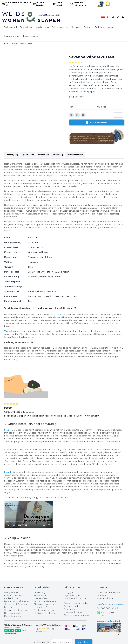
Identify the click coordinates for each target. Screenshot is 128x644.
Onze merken (82, 603)
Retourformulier (13, 616)
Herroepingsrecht (13, 613)
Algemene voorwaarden (76, 615)
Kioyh (18, 564)
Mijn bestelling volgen (76, 598)
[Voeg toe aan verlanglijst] (71, 115)
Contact (102, 587)
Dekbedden (26, 27)
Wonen (112, 27)
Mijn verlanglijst (72, 595)
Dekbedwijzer (41, 593)
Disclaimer (70, 609)
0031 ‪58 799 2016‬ (109, 608)
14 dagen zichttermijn (15, 610)
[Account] (118, 17)
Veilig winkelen (12, 593)
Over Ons (69, 603)
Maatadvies (43, 155)
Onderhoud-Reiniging (46, 601)
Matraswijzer (40, 598)
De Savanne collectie (45, 613)
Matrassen (76, 27)
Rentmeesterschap (44, 610)
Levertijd (9, 607)
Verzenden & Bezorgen (16, 604)
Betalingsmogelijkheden (17, 601)
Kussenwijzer (41, 595)
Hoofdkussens (42, 27)
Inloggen (69, 593)
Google (10, 564)
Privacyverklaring (73, 612)
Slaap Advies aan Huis (45, 604)
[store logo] (51, 17)
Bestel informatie (75, 155)
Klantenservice (30, 36)
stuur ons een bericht (106, 614)
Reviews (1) (58, 155)
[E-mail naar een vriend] (83, 115)
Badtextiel (100, 27)
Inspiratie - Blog (42, 607)
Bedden (88, 27)
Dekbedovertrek (60, 27)
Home (7, 44)
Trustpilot (29, 564)
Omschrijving (12, 155)
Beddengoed (10, 27)
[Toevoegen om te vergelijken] (77, 115)
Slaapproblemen (12, 36)
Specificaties (28, 155)
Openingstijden (72, 606)
